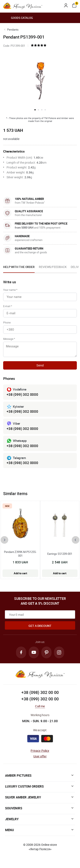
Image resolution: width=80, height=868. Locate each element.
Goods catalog (18, 18)
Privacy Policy (40, 751)
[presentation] (4, 540)
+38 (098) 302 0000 (22, 411)
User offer (40, 756)
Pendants (13, 30)
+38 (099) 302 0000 (22, 394)
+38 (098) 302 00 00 (40, 692)
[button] (35, 110)
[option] (19, 268)
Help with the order (19, 267)
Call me (40, 706)
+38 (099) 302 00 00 (40, 699)
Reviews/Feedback (53, 267)
